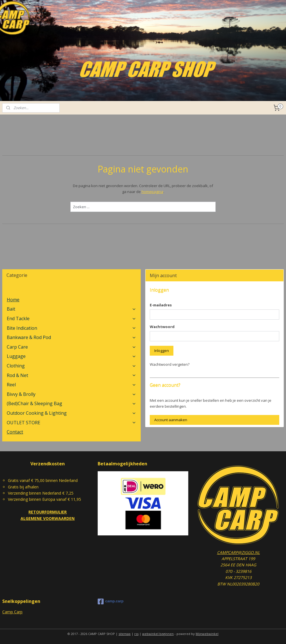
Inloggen (162, 351)
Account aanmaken (171, 420)
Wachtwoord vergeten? (170, 364)
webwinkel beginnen (158, 634)
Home (13, 300)
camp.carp (111, 602)
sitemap (125, 634)
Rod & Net (71, 375)
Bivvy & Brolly (71, 394)
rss (136, 634)
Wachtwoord (162, 327)
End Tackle (71, 318)
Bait (71, 309)
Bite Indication (71, 328)
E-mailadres (161, 305)
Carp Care (71, 347)
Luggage (71, 356)
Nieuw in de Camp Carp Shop (37, 290)
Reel (71, 385)
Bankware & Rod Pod (71, 337)
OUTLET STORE (71, 423)
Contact (15, 432)
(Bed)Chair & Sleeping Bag (71, 403)
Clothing (71, 366)
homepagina (152, 192)
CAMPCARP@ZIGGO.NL (238, 552)
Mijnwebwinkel (207, 634)
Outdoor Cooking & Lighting (71, 413)
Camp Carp (12, 612)
